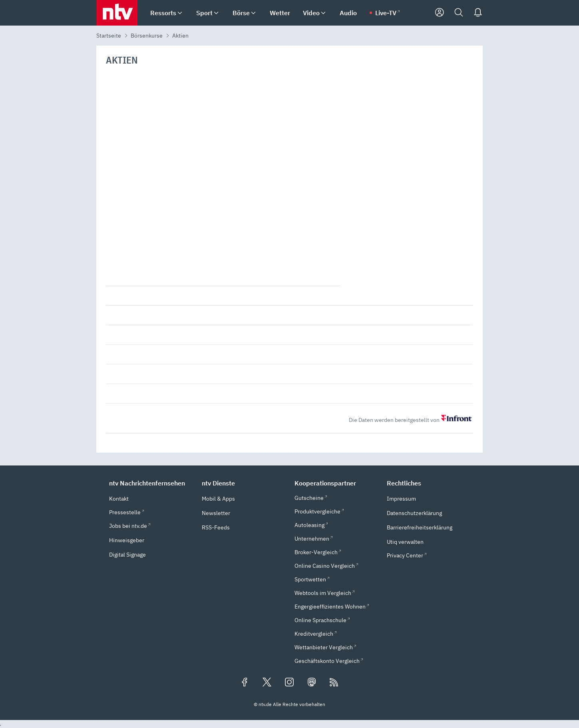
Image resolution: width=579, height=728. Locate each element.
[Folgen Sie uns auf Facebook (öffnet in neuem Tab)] (245, 683)
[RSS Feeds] (334, 683)
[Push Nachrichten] (478, 13)
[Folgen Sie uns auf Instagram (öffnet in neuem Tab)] (289, 683)
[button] (151, 483)
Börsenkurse (147, 36)
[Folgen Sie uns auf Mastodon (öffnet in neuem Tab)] (312, 683)
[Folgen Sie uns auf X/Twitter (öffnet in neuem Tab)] (267, 683)
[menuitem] (180, 13)
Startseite (109, 36)
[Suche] (459, 13)
